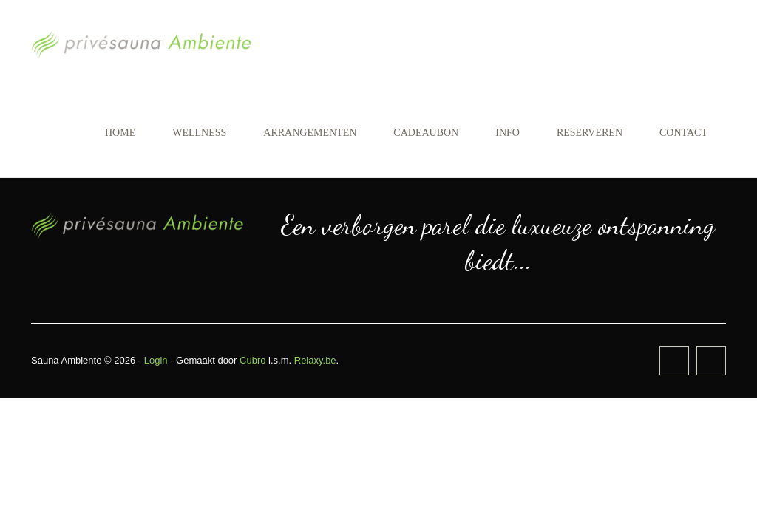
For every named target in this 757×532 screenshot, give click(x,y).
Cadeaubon (426, 133)
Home (120, 133)
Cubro (252, 360)
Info (508, 133)
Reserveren (590, 133)
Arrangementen (310, 133)
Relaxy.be (315, 360)
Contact (683, 133)
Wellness (199, 133)
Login (156, 360)
